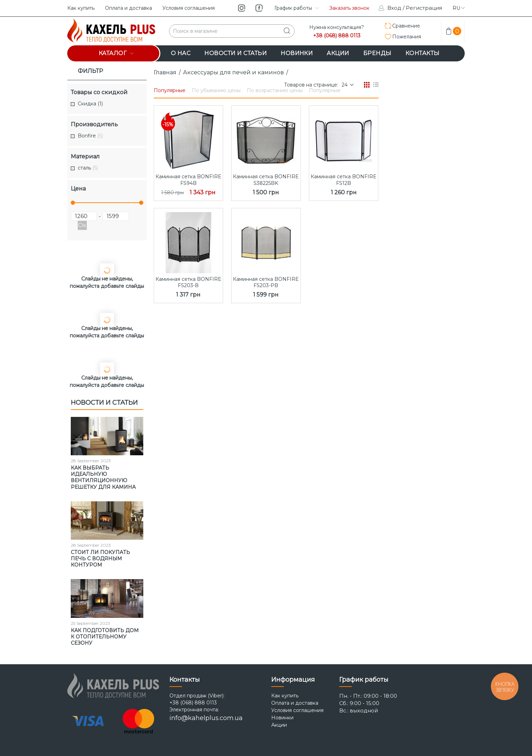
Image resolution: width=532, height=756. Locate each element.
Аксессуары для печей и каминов (233, 72)
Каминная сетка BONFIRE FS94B (188, 180)
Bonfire (90, 136)
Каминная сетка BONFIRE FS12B (344, 180)
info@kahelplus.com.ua (206, 718)
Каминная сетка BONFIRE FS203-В (188, 282)
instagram (242, 8)
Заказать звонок (349, 8)
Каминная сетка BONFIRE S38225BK (266, 180)
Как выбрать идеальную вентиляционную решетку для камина (103, 477)
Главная (165, 72)
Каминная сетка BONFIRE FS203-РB (266, 282)
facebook (259, 8)
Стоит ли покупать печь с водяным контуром (100, 559)
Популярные (170, 90)
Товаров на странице (311, 85)
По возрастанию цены (275, 90)
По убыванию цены (216, 90)
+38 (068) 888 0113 (337, 36)
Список (376, 85)
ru (459, 8)
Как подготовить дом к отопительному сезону (105, 637)
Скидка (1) (90, 104)
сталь (88, 168)
